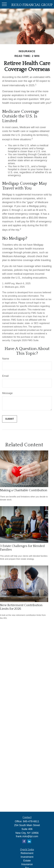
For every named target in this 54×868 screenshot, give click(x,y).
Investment (27, 857)
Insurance (27, 864)
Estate (27, 861)
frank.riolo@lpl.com (27, 836)
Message (7, 393)
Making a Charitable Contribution (24, 490)
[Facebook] (24, 841)
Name (6, 359)
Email (5, 376)
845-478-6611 (31, 821)
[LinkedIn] (29, 841)
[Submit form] (10, 419)
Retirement (27, 853)
